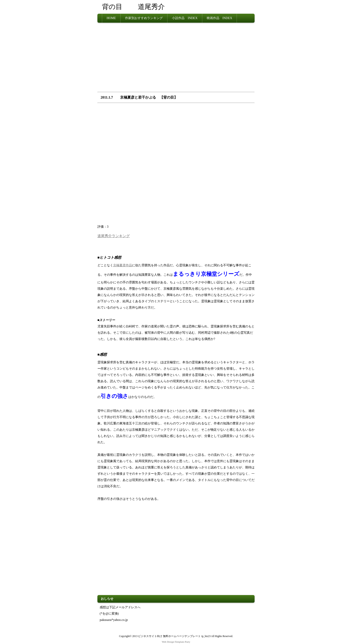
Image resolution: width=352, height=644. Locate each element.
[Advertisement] (176, 59)
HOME (111, 18)
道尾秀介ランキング (114, 236)
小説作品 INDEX (185, 18)
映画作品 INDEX (220, 18)
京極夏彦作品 (123, 265)
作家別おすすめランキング (144, 18)
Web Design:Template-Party (176, 642)
